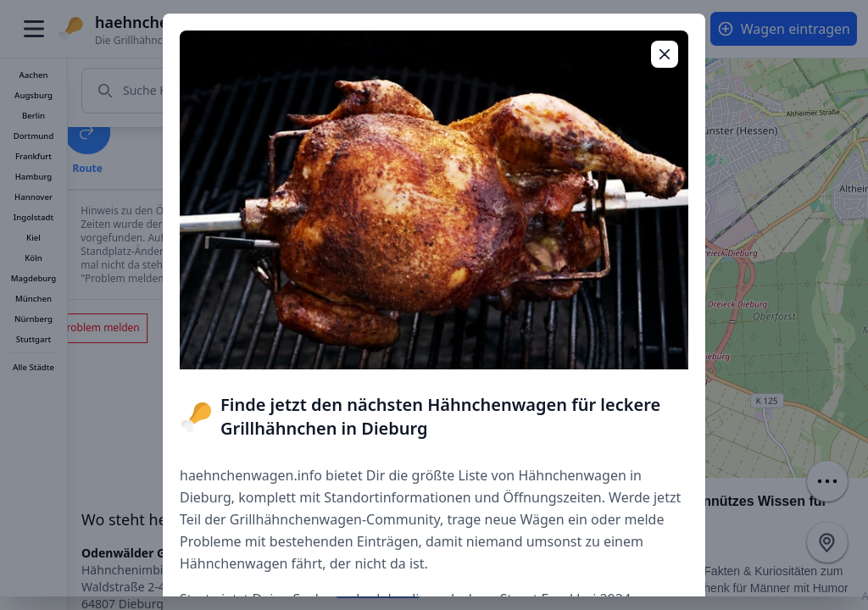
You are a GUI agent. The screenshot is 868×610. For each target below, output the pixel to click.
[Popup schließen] (665, 54)
